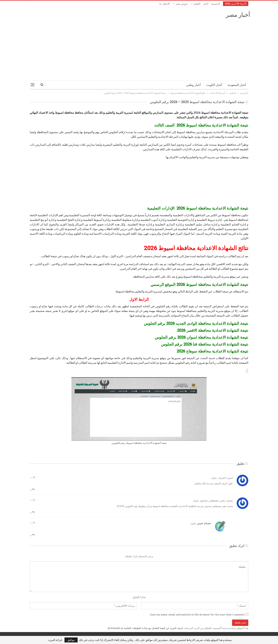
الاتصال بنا (165, 4)
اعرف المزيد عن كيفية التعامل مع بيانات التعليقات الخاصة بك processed (146, 628)
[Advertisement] (139, 47)
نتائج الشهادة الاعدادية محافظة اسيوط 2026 (196, 248)
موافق (71, 640)
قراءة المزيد (55, 640)
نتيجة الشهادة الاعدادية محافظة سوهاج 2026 (212, 351)
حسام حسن (204, 523)
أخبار (206, 4)
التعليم (197, 4)
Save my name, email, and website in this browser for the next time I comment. (197, 615)
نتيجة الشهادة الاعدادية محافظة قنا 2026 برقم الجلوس (205, 344)
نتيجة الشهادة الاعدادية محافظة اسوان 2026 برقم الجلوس (202, 337)
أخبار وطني (193, 85)
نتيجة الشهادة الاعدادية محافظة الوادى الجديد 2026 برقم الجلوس (196, 323)
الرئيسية (216, 4)
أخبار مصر (238, 15)
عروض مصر (182, 4)
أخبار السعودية (237, 85)
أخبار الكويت (214, 85)
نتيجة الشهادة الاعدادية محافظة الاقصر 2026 (213, 330)
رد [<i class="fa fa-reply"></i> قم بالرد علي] (32, 489)
